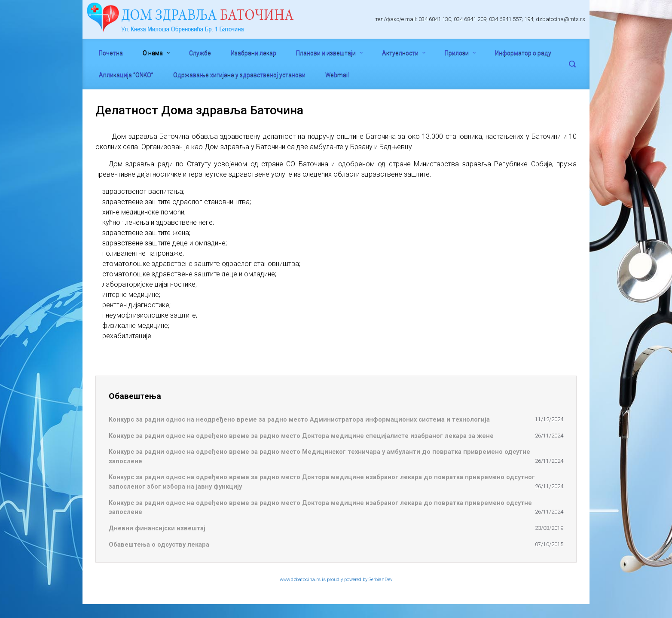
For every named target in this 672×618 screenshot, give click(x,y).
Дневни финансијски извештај (157, 528)
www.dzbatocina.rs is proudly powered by (324, 580)
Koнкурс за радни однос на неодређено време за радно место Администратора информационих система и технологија (299, 420)
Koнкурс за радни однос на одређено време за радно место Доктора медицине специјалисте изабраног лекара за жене (301, 436)
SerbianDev (380, 580)
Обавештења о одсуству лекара (159, 545)
